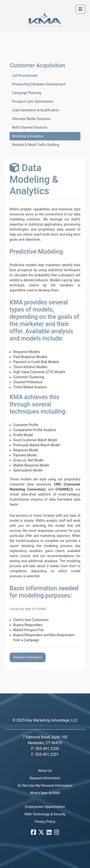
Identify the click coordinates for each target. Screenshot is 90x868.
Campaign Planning (27, 93)
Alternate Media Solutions (31, 119)
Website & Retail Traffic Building (36, 145)
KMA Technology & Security (45, 814)
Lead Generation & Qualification (36, 110)
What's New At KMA (45, 793)
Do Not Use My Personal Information (45, 786)
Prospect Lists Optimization (33, 101)
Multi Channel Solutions (30, 127)
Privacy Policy (45, 822)
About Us (45, 771)
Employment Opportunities (45, 807)
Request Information (28, 657)
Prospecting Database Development (39, 84)
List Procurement (25, 75)
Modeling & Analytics (28, 136)
